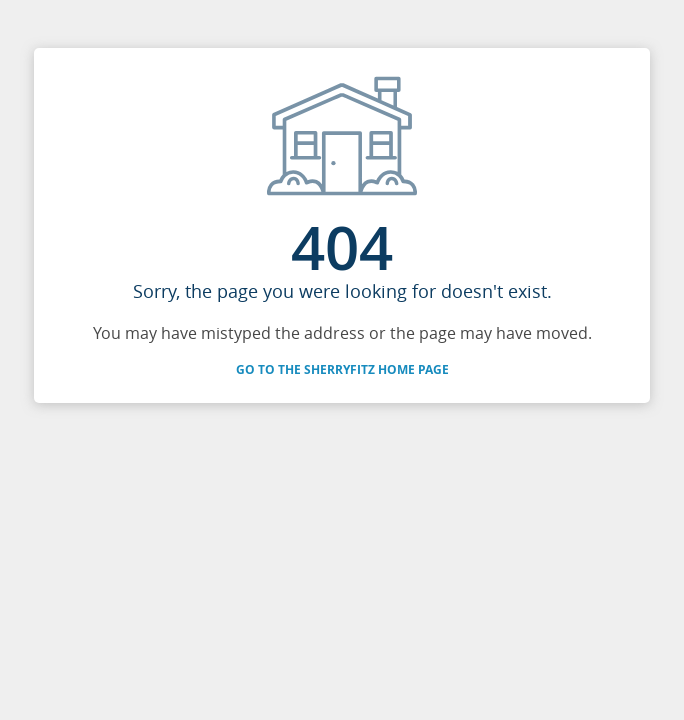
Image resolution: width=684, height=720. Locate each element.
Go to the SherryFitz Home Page (342, 369)
